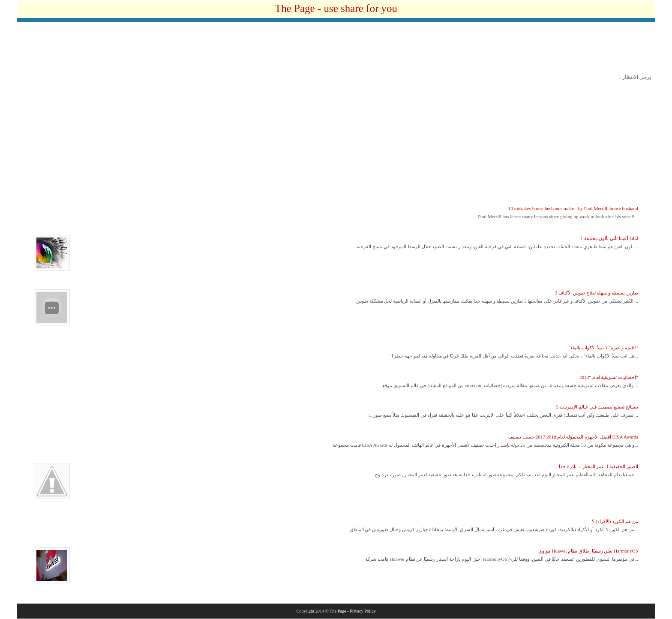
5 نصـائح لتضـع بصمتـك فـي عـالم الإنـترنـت (597, 407)
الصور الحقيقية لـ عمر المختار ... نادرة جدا (598, 466)
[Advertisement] (336, 50)
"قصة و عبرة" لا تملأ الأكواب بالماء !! (603, 348)
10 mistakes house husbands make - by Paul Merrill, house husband (573, 208)
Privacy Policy (363, 611)
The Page (338, 611)
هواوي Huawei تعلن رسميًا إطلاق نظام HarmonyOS (588, 551)
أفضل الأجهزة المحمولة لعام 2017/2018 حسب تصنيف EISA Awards (573, 437)
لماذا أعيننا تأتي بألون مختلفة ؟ (609, 238)
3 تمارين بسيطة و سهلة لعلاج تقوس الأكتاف (597, 293)
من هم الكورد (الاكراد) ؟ (615, 521)
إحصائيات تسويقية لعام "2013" (609, 377)
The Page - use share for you (336, 8)
